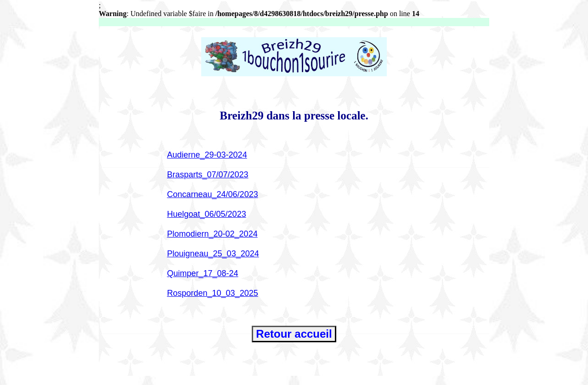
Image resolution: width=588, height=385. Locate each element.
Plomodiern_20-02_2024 (212, 234)
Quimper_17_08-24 (203, 273)
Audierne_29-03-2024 (207, 155)
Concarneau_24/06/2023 (213, 194)
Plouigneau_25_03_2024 (213, 254)
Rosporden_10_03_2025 (213, 293)
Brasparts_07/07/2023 (208, 175)
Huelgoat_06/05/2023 (207, 214)
